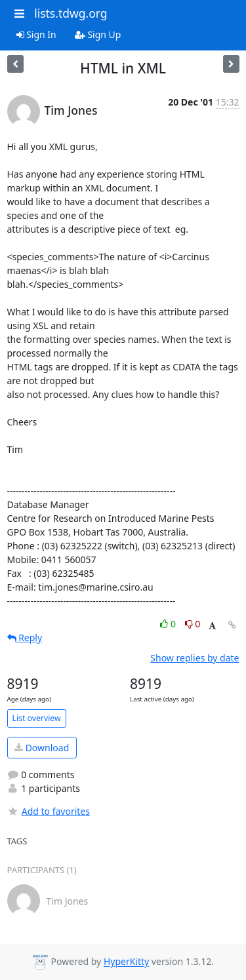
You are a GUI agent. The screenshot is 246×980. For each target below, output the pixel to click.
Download (42, 748)
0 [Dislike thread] (193, 624)
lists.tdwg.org (71, 13)
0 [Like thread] (169, 624)
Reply (25, 637)
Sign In (36, 34)
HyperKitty (126, 962)
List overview (37, 718)
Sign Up (98, 34)
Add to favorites (49, 811)
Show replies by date (195, 658)
